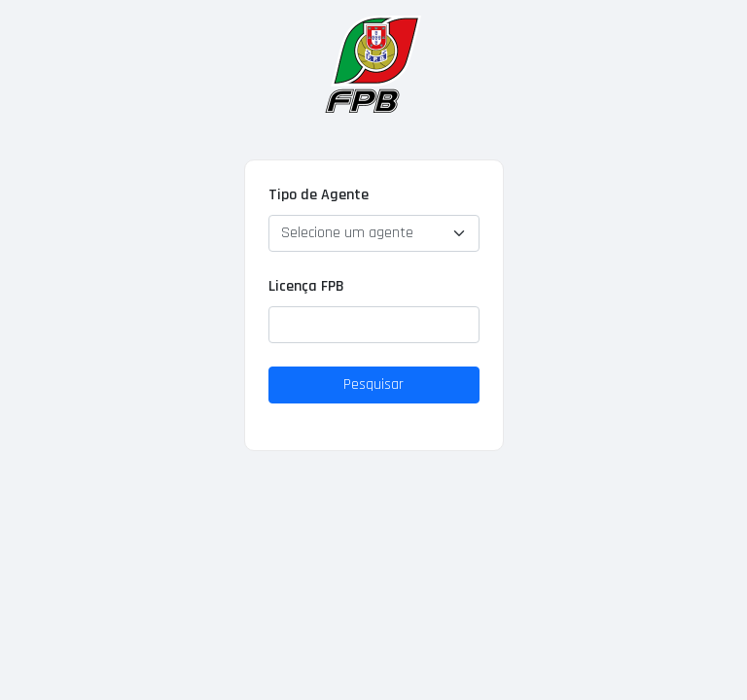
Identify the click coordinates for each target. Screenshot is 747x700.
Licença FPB (306, 286)
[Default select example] (374, 233)
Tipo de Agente (319, 195)
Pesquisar (373, 385)
